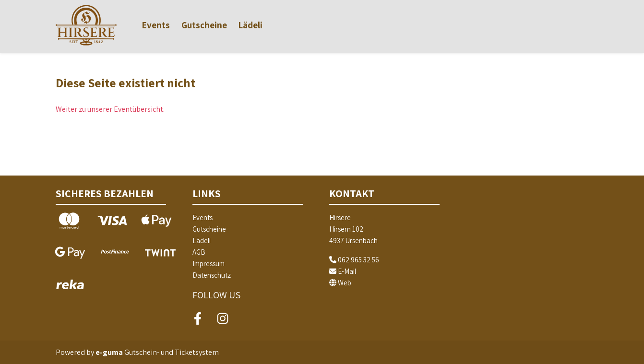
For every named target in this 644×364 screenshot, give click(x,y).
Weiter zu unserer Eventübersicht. (110, 109)
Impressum (209, 264)
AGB (199, 252)
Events (156, 25)
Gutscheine (204, 25)
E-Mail (343, 271)
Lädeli (250, 25)
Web (340, 283)
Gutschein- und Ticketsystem (157, 352)
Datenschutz (212, 275)
